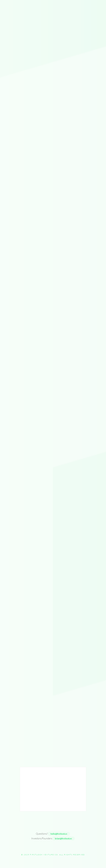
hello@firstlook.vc (59, 834)
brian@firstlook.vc (63, 838)
